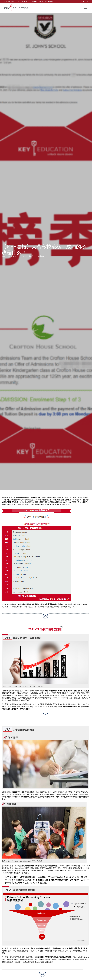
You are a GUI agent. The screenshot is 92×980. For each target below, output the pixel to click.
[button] (86, 2)
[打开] (86, 8)
